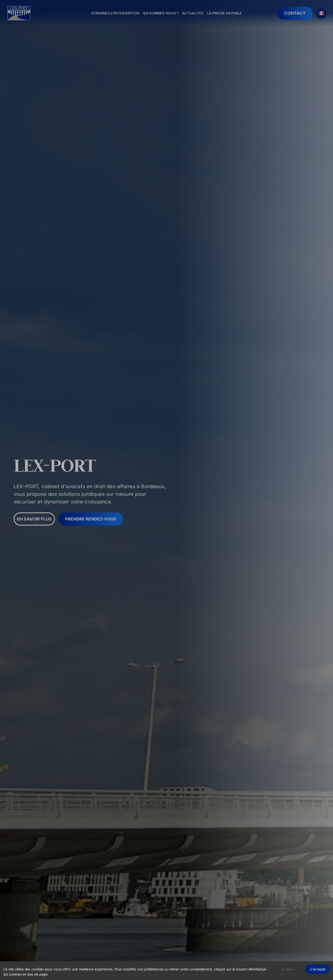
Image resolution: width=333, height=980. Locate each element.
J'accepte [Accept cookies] (318, 969)
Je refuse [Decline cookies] (288, 969)
